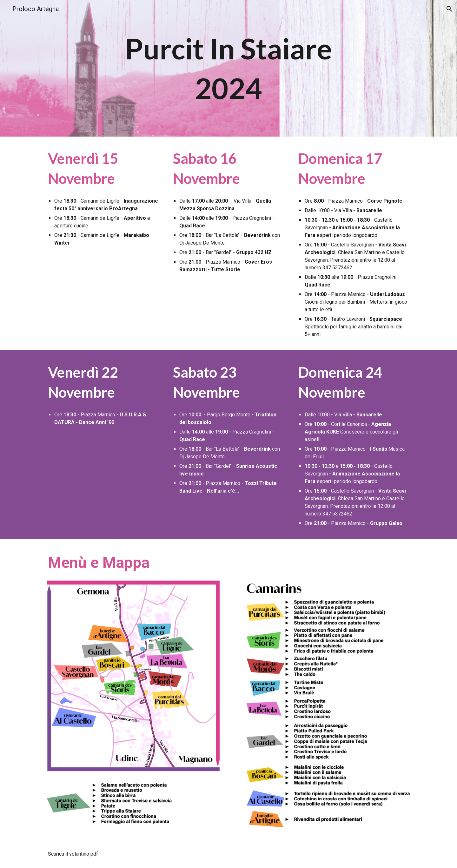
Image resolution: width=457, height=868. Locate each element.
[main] (228, 68)
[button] (449, 9)
